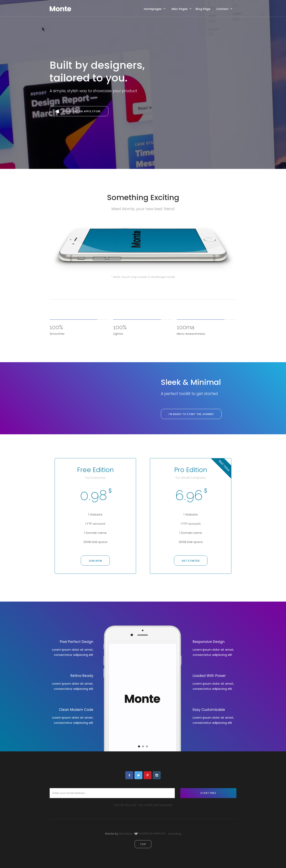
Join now (95, 561)
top (143, 844)
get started (191, 561)
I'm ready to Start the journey (191, 414)
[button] (156, 9)
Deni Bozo (126, 834)
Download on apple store (82, 111)
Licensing (175, 834)
